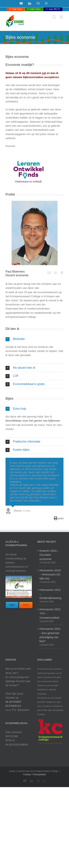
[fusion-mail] (49, 273)
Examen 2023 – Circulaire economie (49, 555)
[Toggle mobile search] (54, 17)
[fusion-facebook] (62, 273)
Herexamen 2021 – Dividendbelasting (50, 594)
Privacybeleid (39, 774)
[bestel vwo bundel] (12, 605)
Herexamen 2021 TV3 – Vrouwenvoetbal (50, 613)
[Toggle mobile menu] (62, 17)
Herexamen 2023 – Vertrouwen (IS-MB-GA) (50, 574)
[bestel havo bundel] (26, 605)
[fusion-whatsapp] (56, 273)
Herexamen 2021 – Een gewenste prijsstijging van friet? (50, 635)
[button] (34, 339)
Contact (27, 774)
